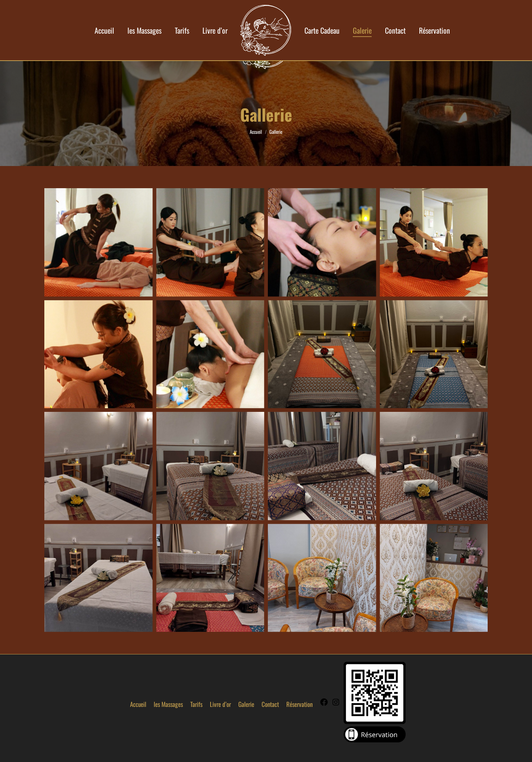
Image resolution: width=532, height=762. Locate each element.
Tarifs (196, 704)
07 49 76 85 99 (438, 7)
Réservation (299, 704)
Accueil (138, 704)
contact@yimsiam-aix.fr (202, 7)
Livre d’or (220, 704)
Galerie (246, 704)
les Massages (168, 704)
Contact (270, 704)
